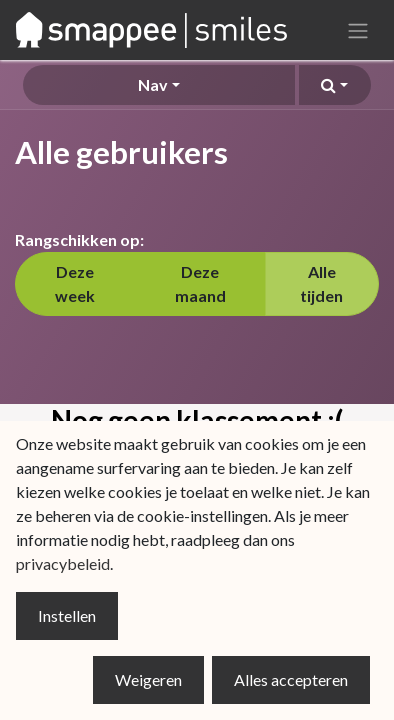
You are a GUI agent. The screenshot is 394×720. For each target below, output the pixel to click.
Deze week (75, 283)
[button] (335, 85)
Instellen (67, 615)
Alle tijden (321, 283)
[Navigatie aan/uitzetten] (358, 30)
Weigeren (148, 679)
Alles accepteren (291, 679)
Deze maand (200, 283)
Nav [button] (153, 84)
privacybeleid (63, 563)
